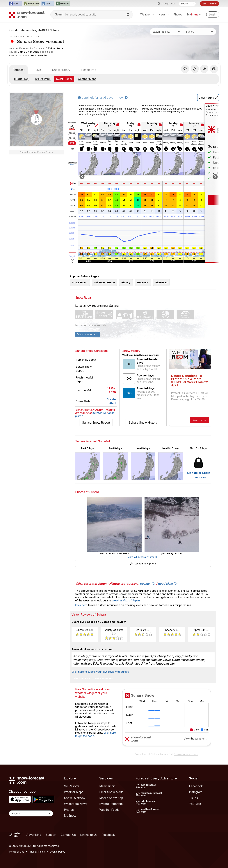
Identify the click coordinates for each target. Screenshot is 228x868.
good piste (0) (168, 584)
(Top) (22, 79)
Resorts (14, 30)
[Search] (129, 15)
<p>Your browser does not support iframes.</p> (167, 720)
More (72, 165)
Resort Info (89, 70)
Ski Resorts (72, 786)
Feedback (108, 835)
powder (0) (99, 413)
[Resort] (199, 32)
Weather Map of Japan (126, 600)
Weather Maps (87, 79)
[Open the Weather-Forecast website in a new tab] (63, 4)
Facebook (196, 786)
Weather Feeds (109, 810)
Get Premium (210, 4)
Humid (73, 211)
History (126, 282)
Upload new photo (143, 564)
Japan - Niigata (34, 30)
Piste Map (161, 282)
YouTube (195, 804)
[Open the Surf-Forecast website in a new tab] (15, 4)
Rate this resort (82, 678)
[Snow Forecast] (27, 15)
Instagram (196, 792)
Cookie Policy (57, 852)
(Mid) (43, 79)
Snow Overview (75, 798)
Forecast (19, 70)
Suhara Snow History (143, 422)
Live (38, 70)
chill (73, 206)
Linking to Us (89, 835)
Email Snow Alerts (111, 792)
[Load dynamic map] (36, 119)
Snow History (61, 70)
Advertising (34, 835)
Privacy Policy (37, 852)
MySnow (70, 816)
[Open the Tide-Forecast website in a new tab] (48, 4)
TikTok (194, 798)
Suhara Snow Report (96, 422)
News (164, 14)
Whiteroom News (76, 804)
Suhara (55, 30)
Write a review (104, 678)
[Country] (166, 32)
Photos (178, 14)
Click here (81, 605)
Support (51, 835)
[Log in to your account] (213, 15)
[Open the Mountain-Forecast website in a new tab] (32, 4)
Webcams (143, 282)
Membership (107, 786)
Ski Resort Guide (104, 282)
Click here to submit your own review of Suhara (100, 672)
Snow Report (80, 282)
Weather (147, 14)
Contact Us (68, 835)
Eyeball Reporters (111, 804)
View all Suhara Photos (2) (143, 557)
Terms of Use (17, 852)
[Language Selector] (187, 4)
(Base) (64, 79)
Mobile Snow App (111, 798)
